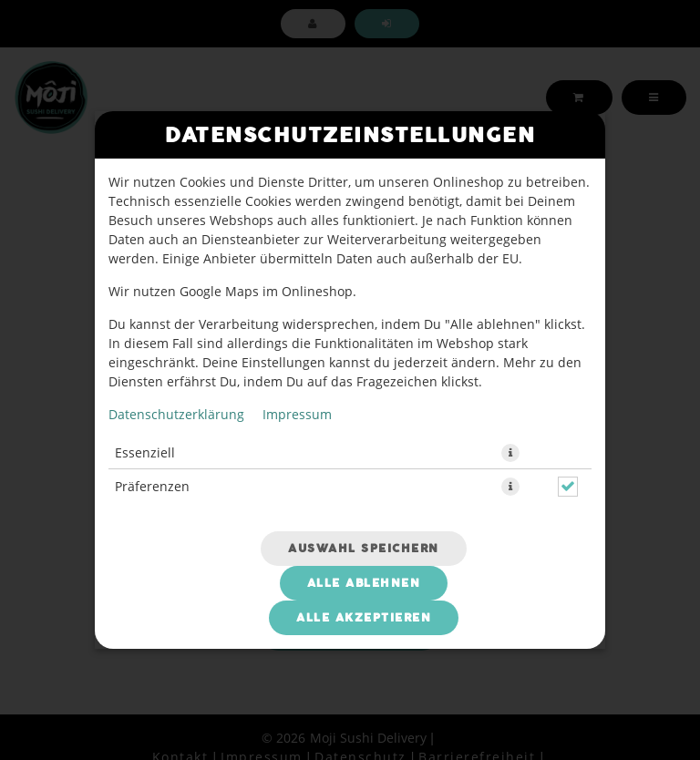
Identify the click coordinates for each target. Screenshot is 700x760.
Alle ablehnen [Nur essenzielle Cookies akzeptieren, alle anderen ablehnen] (364, 583)
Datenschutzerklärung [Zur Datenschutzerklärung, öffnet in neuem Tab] (176, 414)
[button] (510, 453)
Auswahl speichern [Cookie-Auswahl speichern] (364, 549)
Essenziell (145, 452)
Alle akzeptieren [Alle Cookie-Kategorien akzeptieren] (364, 618)
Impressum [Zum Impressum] (297, 414)
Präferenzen (152, 486)
